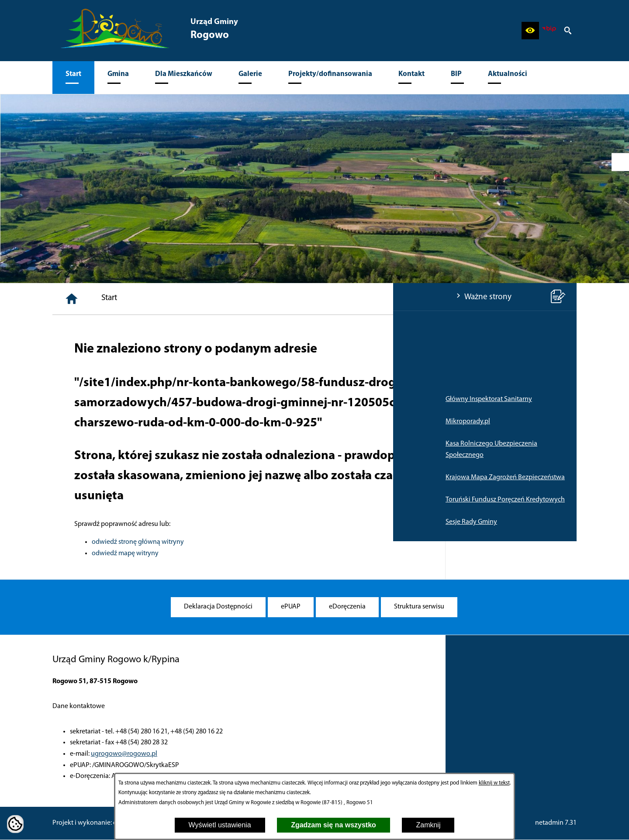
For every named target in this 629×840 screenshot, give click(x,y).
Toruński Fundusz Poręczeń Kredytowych (112, 500)
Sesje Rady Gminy (78, 522)
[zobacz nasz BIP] (549, 31)
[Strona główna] (203, 299)
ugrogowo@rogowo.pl (124, 754)
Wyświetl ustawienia (220, 825)
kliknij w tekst (494, 783)
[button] (530, 31)
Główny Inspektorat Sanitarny (96, 399)
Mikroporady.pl (75, 422)
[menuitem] (73, 78)
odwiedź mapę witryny (257, 553)
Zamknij (428, 825)
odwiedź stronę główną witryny (269, 542)
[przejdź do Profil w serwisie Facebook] (620, 162)
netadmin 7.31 (556, 823)
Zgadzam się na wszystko (334, 825)
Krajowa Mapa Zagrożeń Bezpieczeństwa (112, 477)
